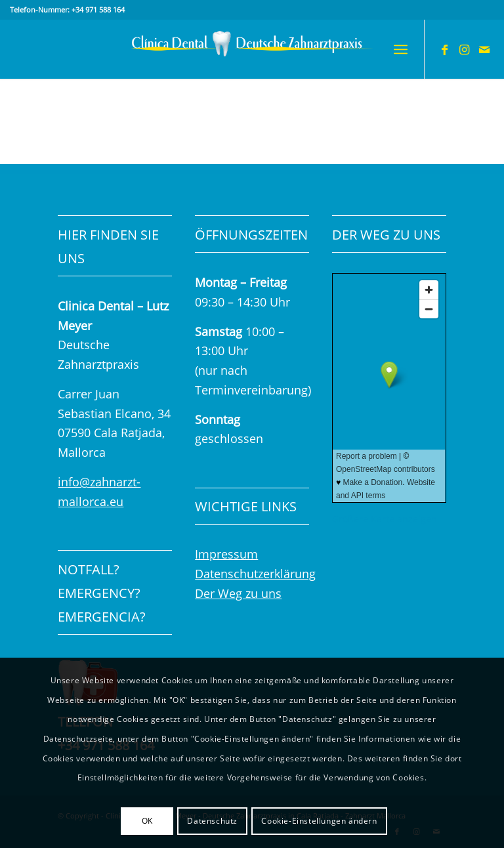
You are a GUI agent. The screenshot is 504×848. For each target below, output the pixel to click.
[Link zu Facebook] (445, 49)
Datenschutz (212, 821)
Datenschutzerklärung (255, 574)
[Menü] (401, 49)
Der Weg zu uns (238, 593)
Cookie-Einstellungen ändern (319, 821)
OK (147, 821)
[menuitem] (401, 49)
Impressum (226, 554)
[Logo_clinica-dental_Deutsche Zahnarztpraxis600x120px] (252, 49)
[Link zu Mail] (484, 49)
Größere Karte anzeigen (385, 519)
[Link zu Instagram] (465, 49)
